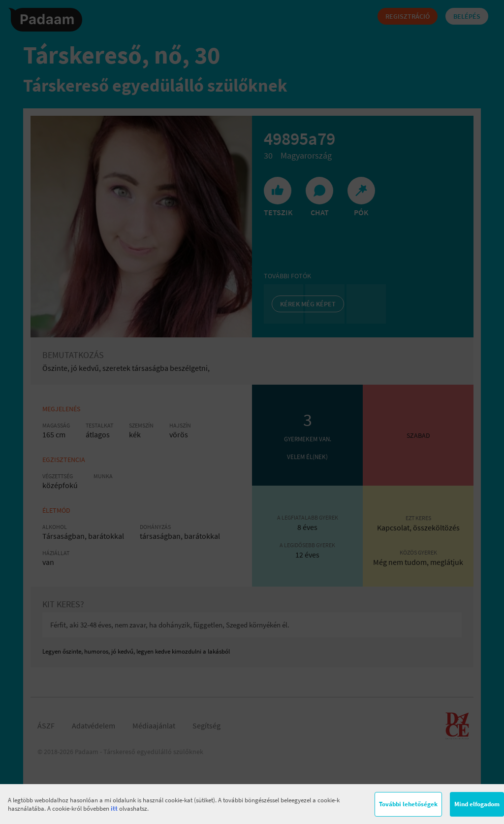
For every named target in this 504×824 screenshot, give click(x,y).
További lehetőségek (408, 804)
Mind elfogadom (477, 804)
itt (114, 808)
